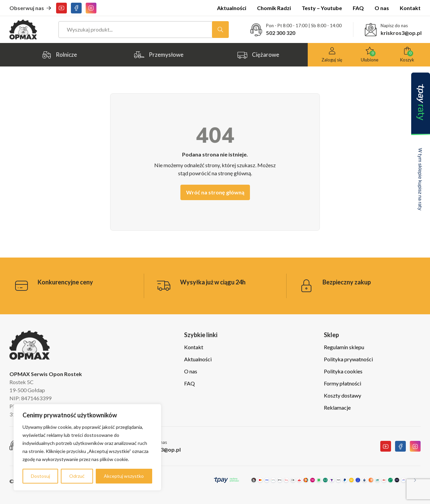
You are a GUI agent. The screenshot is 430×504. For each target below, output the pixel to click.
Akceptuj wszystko (124, 476)
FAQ (358, 8)
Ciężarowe (258, 55)
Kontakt (410, 8)
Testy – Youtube (322, 8)
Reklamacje (337, 407)
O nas (382, 8)
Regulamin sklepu (344, 347)
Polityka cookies (343, 371)
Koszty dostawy (342, 395)
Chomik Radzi (274, 8)
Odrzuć (77, 476)
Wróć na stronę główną (215, 192)
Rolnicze (59, 55)
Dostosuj (40, 476)
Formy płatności (342, 383)
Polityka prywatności (348, 359)
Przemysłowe (159, 55)
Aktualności (232, 8)
